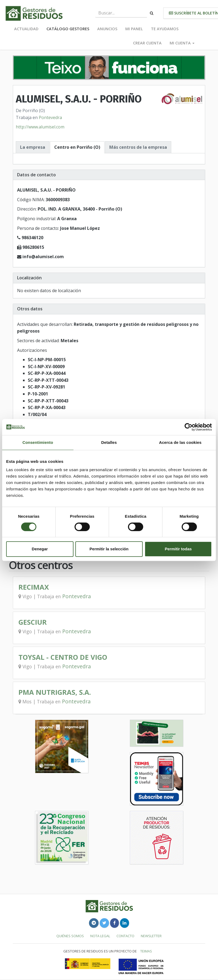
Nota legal (100, 936)
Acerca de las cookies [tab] (180, 442)
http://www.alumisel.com (40, 127)
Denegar (40, 549)
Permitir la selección (109, 549)
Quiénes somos (70, 936)
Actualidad (26, 29)
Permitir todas (178, 549)
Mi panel (134, 29)
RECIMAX (34, 587)
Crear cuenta (147, 43)
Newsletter (151, 936)
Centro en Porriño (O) (77, 147)
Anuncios (107, 29)
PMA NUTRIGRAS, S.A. (55, 692)
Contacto (125, 936)
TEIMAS (146, 951)
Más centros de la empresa (138, 147)
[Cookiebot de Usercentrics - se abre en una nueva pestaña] (188, 427)
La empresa (33, 147)
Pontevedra (50, 117)
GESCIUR (33, 622)
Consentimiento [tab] (38, 442)
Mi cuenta (182, 43)
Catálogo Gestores (68, 29)
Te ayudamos (165, 29)
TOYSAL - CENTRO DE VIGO (63, 657)
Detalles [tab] (109, 442)
